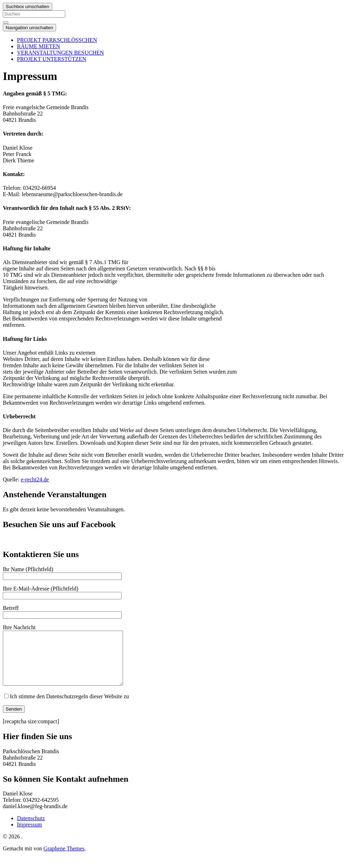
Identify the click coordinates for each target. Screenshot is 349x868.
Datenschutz (31, 829)
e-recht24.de (35, 479)
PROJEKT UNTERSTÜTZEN (52, 59)
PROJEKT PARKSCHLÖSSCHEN (57, 40)
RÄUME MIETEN (38, 46)
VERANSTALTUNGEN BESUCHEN (60, 53)
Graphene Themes (64, 859)
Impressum (29, 835)
